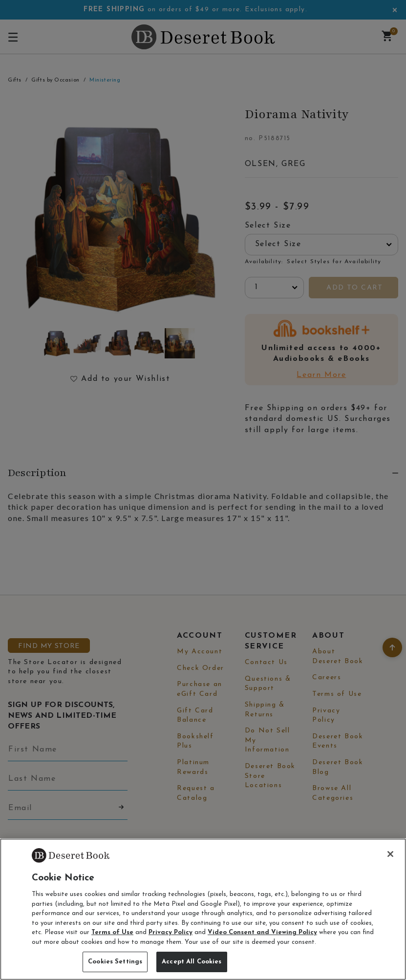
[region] (203, 909)
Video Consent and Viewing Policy (262, 932)
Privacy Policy (171, 932)
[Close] (390, 854)
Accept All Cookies (192, 962)
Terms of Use (112, 932)
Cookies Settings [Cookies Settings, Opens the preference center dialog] (115, 962)
